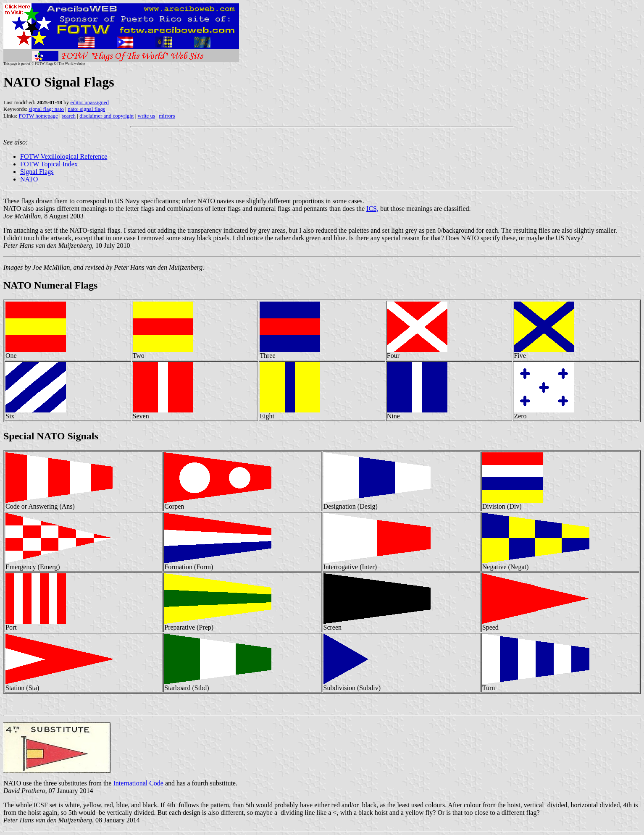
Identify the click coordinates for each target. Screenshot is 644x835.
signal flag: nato (46, 109)
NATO (29, 179)
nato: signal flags (86, 109)
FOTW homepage (38, 116)
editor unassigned (90, 102)
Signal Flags (37, 172)
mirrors (167, 116)
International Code (138, 783)
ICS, (372, 209)
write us (147, 116)
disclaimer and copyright (106, 116)
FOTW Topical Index (49, 164)
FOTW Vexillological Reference (64, 156)
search (69, 116)
